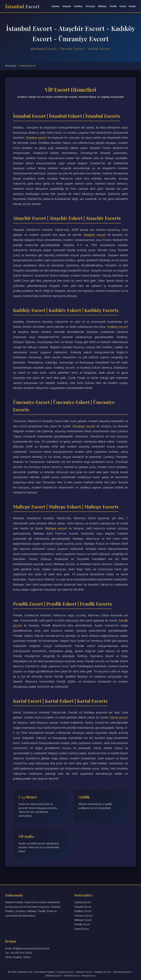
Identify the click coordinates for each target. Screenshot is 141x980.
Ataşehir (67, 6)
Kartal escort (119, 717)
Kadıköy (78, 6)
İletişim (132, 6)
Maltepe (102, 6)
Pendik (113, 6)
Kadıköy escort (118, 327)
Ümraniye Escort (84, 916)
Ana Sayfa (11, 66)
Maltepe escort (56, 528)
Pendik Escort (82, 924)
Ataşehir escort (95, 235)
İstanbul (22, 6)
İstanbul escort (36, 138)
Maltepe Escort (83, 920)
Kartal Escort (82, 929)
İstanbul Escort (83, 902)
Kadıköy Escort (83, 911)
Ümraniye (90, 6)
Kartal (123, 6)
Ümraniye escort (84, 426)
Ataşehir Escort (83, 907)
